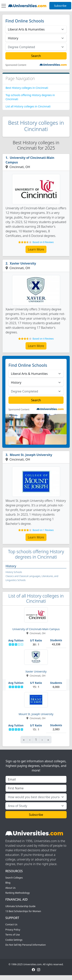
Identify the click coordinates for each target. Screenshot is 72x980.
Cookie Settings (14, 940)
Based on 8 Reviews (43, 242)
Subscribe (60, 6)
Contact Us (11, 924)
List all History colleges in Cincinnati (28, 106)
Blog (8, 883)
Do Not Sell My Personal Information (26, 945)
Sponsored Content (16, 65)
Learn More (36, 249)
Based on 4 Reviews (43, 339)
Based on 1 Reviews (43, 530)
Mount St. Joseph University (31, 455)
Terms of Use (13, 935)
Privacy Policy (13, 930)
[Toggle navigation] (4, 6)
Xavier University (23, 263)
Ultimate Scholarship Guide (20, 906)
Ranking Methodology (18, 893)
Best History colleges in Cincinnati (27, 88)
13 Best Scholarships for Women (23, 911)
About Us (10, 888)
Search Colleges (14, 878)
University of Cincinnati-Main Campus (30, 160)
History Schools (14, 572)
